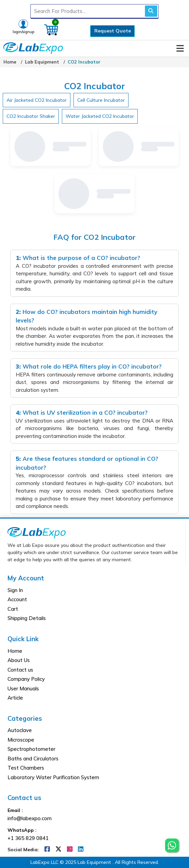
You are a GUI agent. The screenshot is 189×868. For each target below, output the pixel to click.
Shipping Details (27, 618)
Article (15, 698)
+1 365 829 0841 (28, 838)
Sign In (15, 590)
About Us (19, 660)
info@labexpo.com (30, 818)
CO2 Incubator (84, 62)
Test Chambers (26, 768)
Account (17, 599)
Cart (13, 609)
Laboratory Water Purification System (53, 777)
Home (10, 62)
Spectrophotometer (31, 749)
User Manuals (23, 688)
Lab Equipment (42, 62)
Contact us (20, 670)
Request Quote (113, 31)
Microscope (21, 740)
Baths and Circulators (33, 759)
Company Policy (26, 679)
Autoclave (20, 730)
